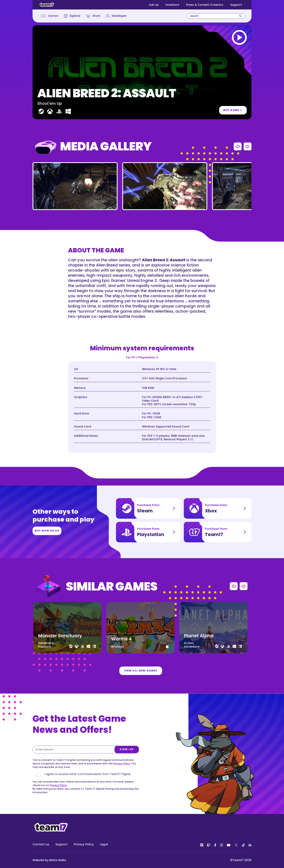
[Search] (241, 16)
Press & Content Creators (205, 5)
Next (248, 165)
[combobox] (216, 16)
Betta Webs (58, 860)
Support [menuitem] (61, 844)
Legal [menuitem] (104, 844)
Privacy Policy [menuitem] (84, 844)
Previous (238, 165)
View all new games (141, 686)
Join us (154, 5)
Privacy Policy (122, 782)
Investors (172, 5)
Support (236, 5)
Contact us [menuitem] (41, 844)
